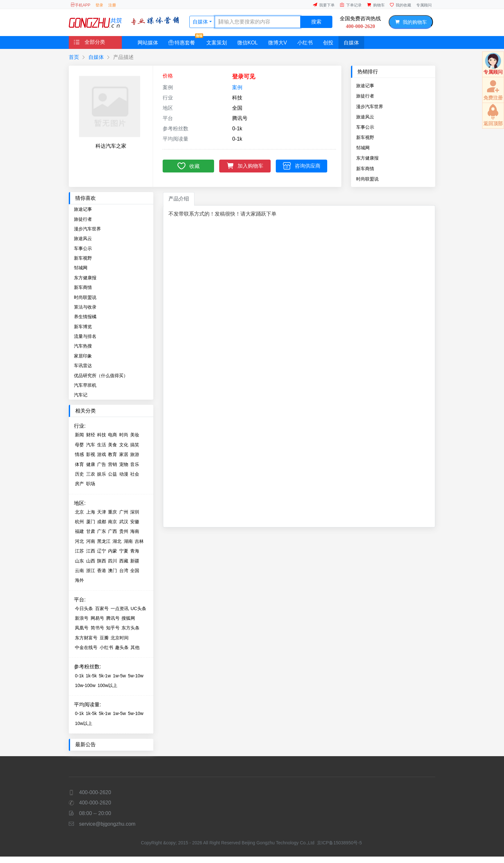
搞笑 (135, 445)
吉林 (139, 541)
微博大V (278, 43)
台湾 (124, 571)
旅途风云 (365, 117)
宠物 (124, 464)
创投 (328, 43)
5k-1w (105, 676)
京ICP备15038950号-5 (339, 843)
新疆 (135, 561)
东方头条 (130, 628)
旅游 (135, 454)
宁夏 (124, 551)
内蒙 (113, 551)
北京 (79, 512)
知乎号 (113, 628)
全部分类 (90, 42)
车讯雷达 (83, 366)
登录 (99, 5)
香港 (102, 571)
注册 (112, 5)
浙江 (91, 571)
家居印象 (83, 356)
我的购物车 (411, 22)
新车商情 (365, 169)
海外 (79, 580)
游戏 (102, 454)
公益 (113, 474)
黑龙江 (104, 541)
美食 (113, 445)
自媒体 (201, 22)
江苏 (79, 551)
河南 (91, 541)
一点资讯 (120, 608)
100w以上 (107, 685)
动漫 (124, 474)
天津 (102, 512)
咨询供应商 (302, 166)
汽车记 (81, 395)
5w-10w (136, 676)
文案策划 (217, 43)
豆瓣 (104, 638)
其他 (135, 647)
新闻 (79, 435)
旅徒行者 (365, 96)
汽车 (91, 445)
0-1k (79, 676)
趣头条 (122, 647)
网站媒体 (148, 43)
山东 (79, 561)
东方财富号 (86, 638)
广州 (124, 512)
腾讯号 (113, 618)
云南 (79, 571)
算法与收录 (85, 307)
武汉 (124, 522)
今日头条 (84, 608)
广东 (102, 531)
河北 (79, 541)
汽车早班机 (85, 385)
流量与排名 (85, 336)
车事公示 (365, 127)
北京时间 (120, 638)
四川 (113, 561)
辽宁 (102, 551)
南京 (113, 522)
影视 (91, 454)
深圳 (135, 512)
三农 (91, 474)
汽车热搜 (83, 346)
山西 (91, 561)
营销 (113, 464)
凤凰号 (82, 628)
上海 (91, 512)
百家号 (102, 608)
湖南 (128, 541)
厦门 (91, 522)
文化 (124, 445)
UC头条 (138, 608)
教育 (113, 454)
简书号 (97, 628)
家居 (124, 454)
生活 (102, 445)
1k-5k (91, 676)
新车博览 (83, 327)
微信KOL (248, 43)
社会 (135, 474)
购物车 (376, 5)
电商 (113, 435)
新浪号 (82, 618)
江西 (91, 551)
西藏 (124, 561)
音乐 (135, 464)
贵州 (124, 531)
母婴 (79, 445)
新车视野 (365, 137)
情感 (79, 454)
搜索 (316, 22)
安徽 (135, 522)
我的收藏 (401, 5)
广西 (113, 531)
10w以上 (84, 723)
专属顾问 (424, 5)
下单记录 (351, 5)
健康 (91, 464)
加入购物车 (245, 165)
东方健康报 (367, 158)
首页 (74, 57)
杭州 (79, 522)
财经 (91, 435)
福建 (79, 531)
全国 (135, 571)
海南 (135, 531)
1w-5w (119, 676)
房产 (79, 484)
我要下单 (324, 5)
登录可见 (244, 77)
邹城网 (363, 148)
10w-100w (85, 685)
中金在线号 (86, 647)
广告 (102, 464)
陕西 (102, 561)
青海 (135, 551)
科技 (102, 435)
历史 (79, 474)
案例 (237, 87)
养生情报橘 (85, 317)
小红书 (305, 43)
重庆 (113, 512)
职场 (91, 484)
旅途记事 (365, 86)
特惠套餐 (184, 41)
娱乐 (102, 474)
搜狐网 (128, 618)
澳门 (113, 571)
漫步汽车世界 (370, 107)
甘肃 (91, 531)
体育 (79, 464)
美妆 (135, 435)
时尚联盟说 (367, 179)
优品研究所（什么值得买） (101, 376)
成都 (102, 522)
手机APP (80, 5)
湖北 (117, 541)
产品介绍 (179, 199)
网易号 (97, 618)
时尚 (124, 435)
